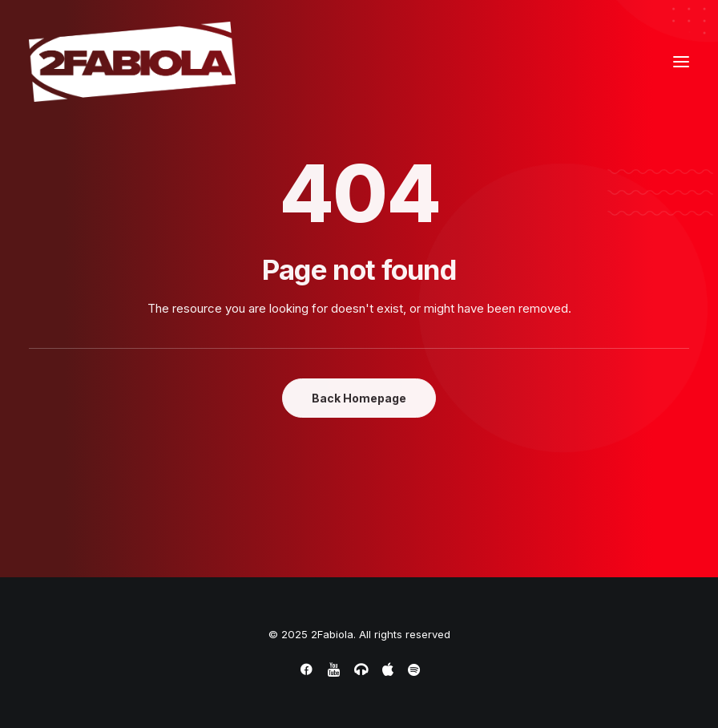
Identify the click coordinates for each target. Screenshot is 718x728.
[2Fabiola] (132, 62)
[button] (681, 62)
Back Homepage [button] (359, 398)
